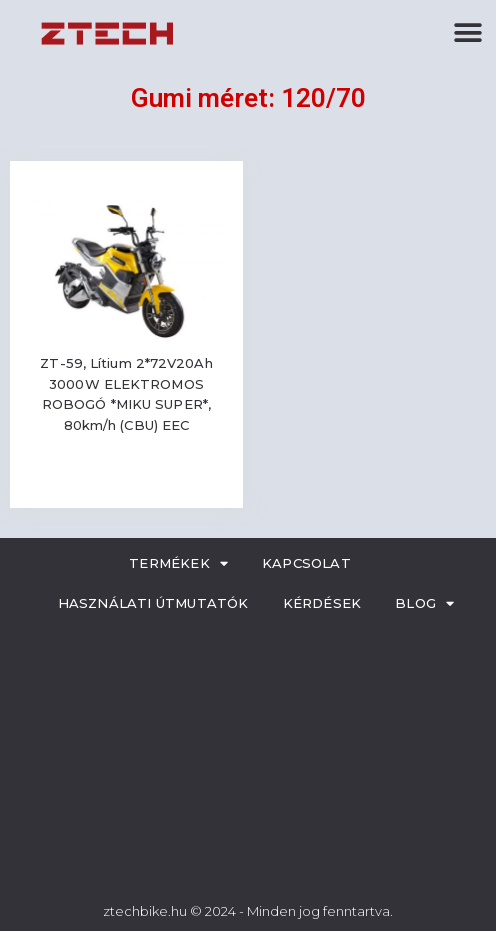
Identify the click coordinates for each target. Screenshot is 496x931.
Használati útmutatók (153, 603)
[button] (468, 32)
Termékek (178, 563)
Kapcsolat (306, 563)
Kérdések (322, 603)
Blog (424, 603)
